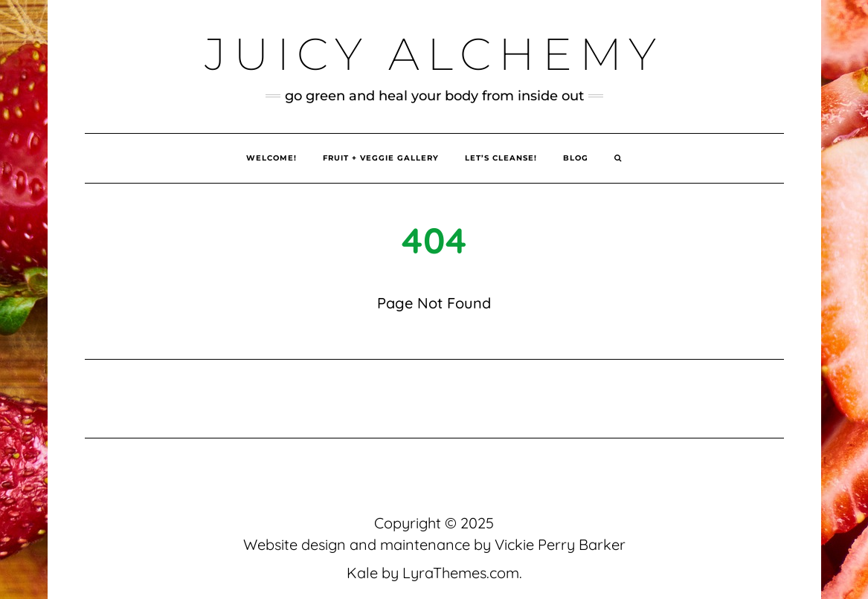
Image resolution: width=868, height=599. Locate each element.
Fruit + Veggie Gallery (381, 158)
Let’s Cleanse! (501, 158)
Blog (576, 158)
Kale (362, 573)
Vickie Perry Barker (560, 544)
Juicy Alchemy (434, 54)
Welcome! (271, 158)
